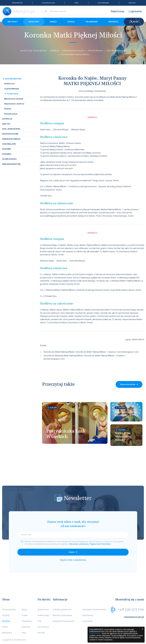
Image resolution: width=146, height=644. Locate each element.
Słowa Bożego (9, 159)
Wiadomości (17, 3)
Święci (53, 22)
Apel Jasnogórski (11, 129)
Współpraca (88, 615)
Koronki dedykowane (117, 51)
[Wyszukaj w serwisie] (74, 11)
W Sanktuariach (11, 114)
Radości (8, 109)
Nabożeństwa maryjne (73, 51)
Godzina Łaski (9, 144)
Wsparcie (113, 22)
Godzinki (6, 149)
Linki (76, 3)
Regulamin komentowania (94, 610)
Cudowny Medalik (12, 89)
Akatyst (6, 124)
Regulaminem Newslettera (100, 544)
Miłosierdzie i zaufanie (14, 99)
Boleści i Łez (9, 84)
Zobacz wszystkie (128, 384)
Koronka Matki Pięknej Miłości (75, 54)
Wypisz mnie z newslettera (73, 560)
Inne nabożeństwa (11, 164)
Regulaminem (95, 633)
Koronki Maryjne (96, 51)
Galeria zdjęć (49, 3)
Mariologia (7, 633)
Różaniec (7, 154)
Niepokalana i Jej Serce (14, 104)
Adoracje (7, 119)
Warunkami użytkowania (79, 544)
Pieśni (5, 627)
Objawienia (91, 22)
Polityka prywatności (62, 610)
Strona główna (9, 610)
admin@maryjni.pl (134, 617)
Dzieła (71, 22)
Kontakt (132, 3)
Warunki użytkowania (62, 615)
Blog (134, 22)
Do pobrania (103, 3)
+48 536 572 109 (131, 609)
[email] (73, 535)
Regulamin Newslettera (63, 621)
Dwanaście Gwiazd (11, 139)
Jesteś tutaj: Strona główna (33, 51)
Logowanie (135, 11)
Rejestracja (117, 11)
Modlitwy (34, 22)
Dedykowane (13, 94)
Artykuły (13, 22)
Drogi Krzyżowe (10, 134)
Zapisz (72, 552)
